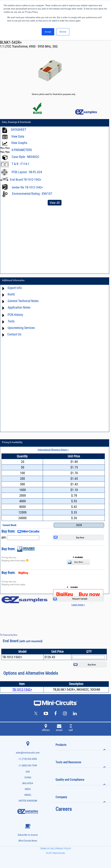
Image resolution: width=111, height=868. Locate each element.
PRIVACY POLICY (63, 848)
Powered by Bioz (9, 635)
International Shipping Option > (53, 450)
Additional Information (13, 280)
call (71, 728)
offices (46, 728)
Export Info (15, 288)
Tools (11, 321)
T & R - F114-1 (21, 164)
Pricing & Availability (12, 442)
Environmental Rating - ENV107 (32, 194)
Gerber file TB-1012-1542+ (27, 187)
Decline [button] (63, 32)
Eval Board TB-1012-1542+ (26, 180)
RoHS (11, 294)
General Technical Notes (23, 301)
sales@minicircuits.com (28, 753)
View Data (18, 136)
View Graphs (19, 143)
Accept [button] (48, 32)
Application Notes (19, 307)
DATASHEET (19, 130)
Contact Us (14, 334)
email (59, 728)
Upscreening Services (21, 328)
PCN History (15, 315)
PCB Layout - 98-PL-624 (27, 172)
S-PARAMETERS (22, 150)
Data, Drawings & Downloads (16, 122)
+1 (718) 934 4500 (28, 759)
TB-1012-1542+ (22, 689)
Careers (64, 809)
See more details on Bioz (100, 635)
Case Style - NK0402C (25, 157)
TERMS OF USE (47, 848)
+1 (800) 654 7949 (28, 766)
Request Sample (70, 599)
